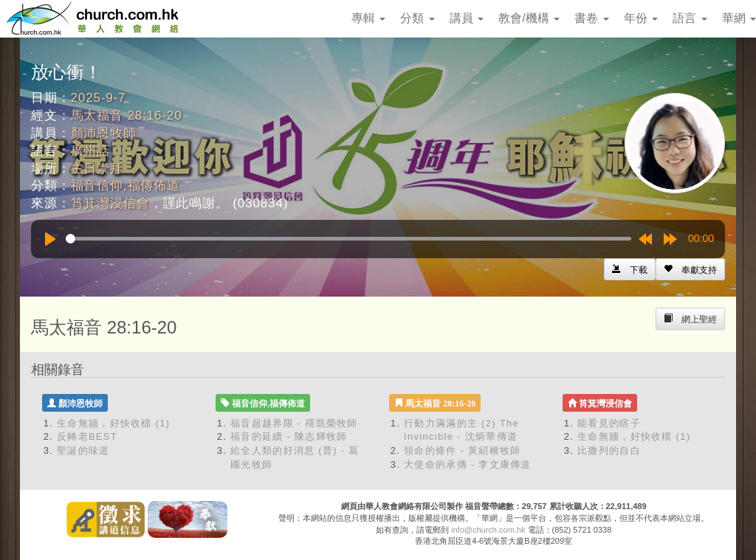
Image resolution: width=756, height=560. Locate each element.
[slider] (348, 239)
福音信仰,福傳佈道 (126, 186)
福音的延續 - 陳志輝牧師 (289, 436)
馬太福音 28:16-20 (127, 115)
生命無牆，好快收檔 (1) (113, 423)
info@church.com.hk (488, 530)
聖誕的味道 (83, 450)
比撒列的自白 (609, 450)
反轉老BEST (87, 436)
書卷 (591, 18)
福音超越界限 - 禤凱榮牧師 (294, 423)
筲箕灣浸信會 (110, 203)
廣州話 (91, 151)
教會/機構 (529, 18)
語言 (690, 18)
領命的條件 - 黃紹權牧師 (462, 450)
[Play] (50, 239)
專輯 (368, 18)
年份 (641, 18)
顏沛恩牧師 (104, 133)
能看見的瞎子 (609, 423)
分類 (417, 18)
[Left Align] (690, 269)
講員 (467, 18)
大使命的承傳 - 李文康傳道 (468, 464)
